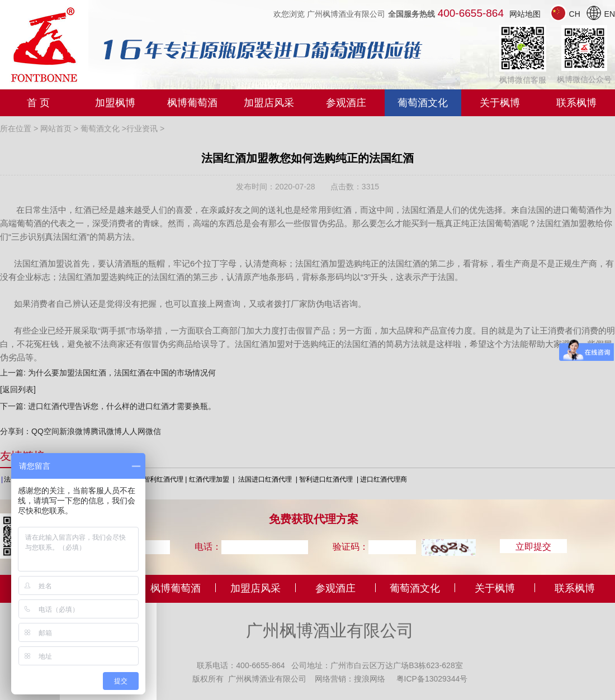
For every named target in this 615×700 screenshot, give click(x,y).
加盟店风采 (269, 103)
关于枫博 (500, 103)
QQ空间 (45, 431)
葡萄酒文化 (423, 103)
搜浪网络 (370, 678)
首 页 (38, 103)
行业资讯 (142, 128)
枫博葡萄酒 (192, 103)
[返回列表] (18, 389)
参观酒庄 (346, 103)
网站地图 (525, 14)
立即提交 (533, 546)
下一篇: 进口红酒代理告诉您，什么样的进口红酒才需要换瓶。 (108, 406)
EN (600, 14)
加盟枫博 (115, 103)
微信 (153, 431)
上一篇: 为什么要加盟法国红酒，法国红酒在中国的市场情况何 (108, 373)
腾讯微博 (106, 431)
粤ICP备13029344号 (432, 678)
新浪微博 (75, 431)
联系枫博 (576, 103)
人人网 (134, 431)
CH (566, 14)
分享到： (16, 431)
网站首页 (56, 128)
